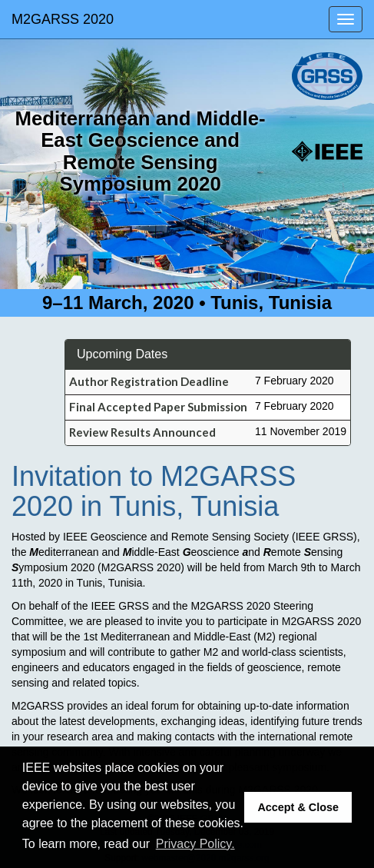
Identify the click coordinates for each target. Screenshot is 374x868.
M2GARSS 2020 (63, 19)
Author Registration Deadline (149, 381)
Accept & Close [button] (298, 807)
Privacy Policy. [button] (195, 844)
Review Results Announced (142, 432)
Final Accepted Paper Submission (158, 407)
